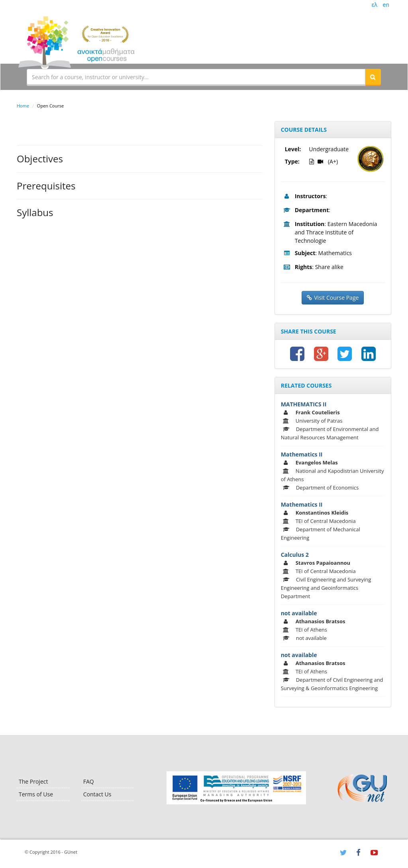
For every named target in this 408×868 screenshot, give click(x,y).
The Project (33, 781)
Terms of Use (36, 794)
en (386, 5)
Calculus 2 (295, 555)
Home (23, 106)
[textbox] (196, 77)
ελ (375, 5)
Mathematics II (302, 454)
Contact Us (97, 794)
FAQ (89, 781)
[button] (373, 77)
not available (299, 613)
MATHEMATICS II (304, 404)
